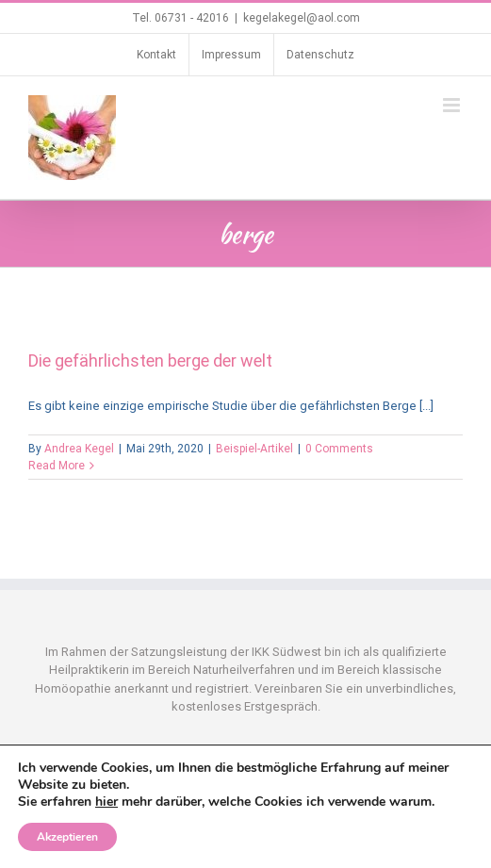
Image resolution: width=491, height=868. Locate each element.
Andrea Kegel (79, 449)
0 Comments (339, 449)
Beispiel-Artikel (254, 449)
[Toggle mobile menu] (453, 105)
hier (106, 802)
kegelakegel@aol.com (302, 18)
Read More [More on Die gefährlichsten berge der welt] (57, 466)
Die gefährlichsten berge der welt (150, 360)
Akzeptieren (67, 837)
